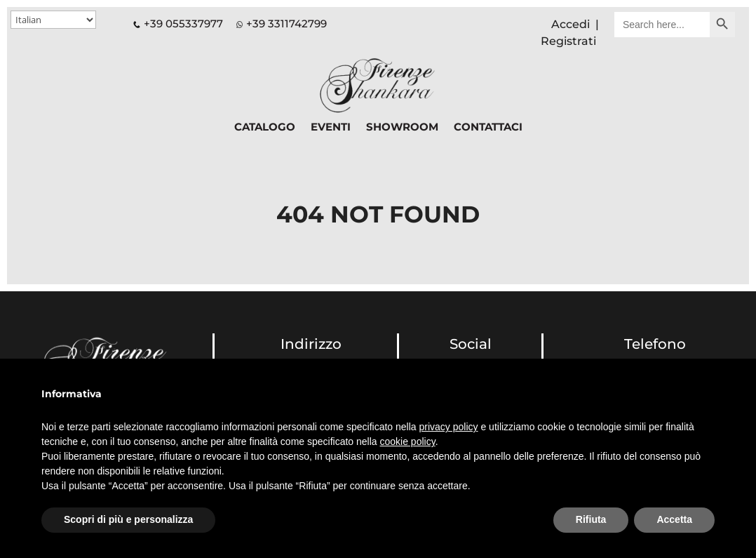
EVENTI (331, 128)
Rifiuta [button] (591, 519)
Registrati (568, 41)
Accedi (571, 24)
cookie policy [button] (408, 441)
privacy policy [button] (449, 427)
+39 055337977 (178, 24)
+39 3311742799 (286, 24)
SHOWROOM (402, 128)
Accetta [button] (674, 519)
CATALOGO (265, 128)
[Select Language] (53, 20)
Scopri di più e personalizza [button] (128, 519)
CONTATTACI (488, 128)
